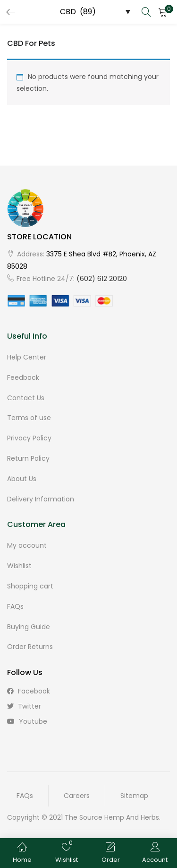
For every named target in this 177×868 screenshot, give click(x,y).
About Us (22, 479)
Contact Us (26, 398)
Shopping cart (30, 586)
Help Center (27, 357)
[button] (163, 12)
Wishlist (19, 566)
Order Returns (30, 647)
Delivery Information (41, 499)
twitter (24, 706)
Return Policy (28, 458)
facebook (29, 691)
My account (27, 545)
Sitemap (134, 796)
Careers (77, 796)
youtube (27, 721)
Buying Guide (29, 627)
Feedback (23, 377)
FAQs (15, 606)
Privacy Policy (29, 438)
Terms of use (29, 418)
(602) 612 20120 (102, 279)
